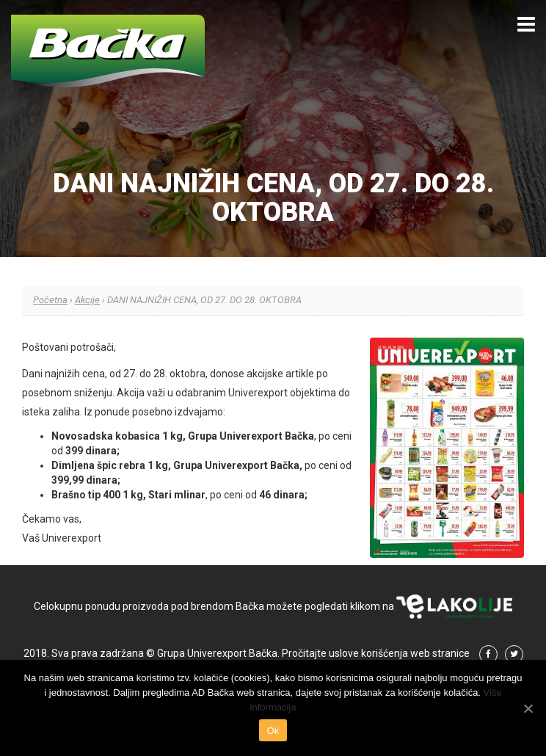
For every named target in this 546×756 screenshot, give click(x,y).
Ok (273, 731)
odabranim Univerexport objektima (257, 393)
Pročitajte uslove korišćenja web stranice (376, 653)
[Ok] (528, 708)
